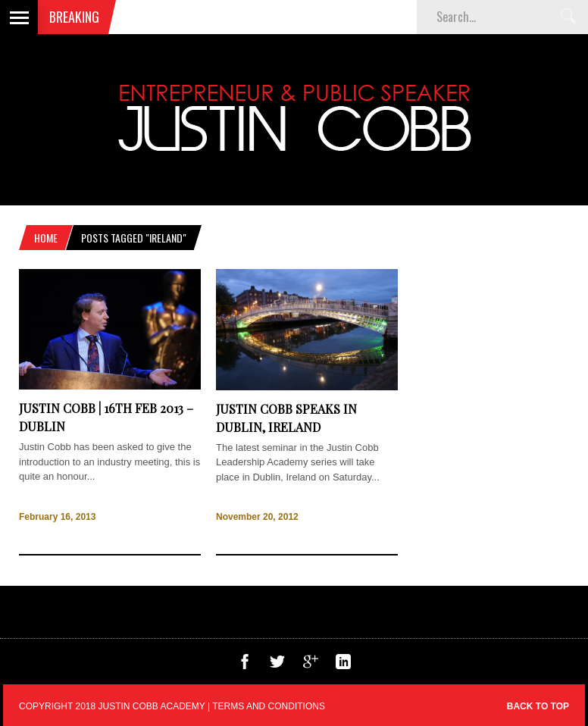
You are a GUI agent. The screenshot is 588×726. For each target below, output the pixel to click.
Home (46, 238)
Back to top (538, 706)
